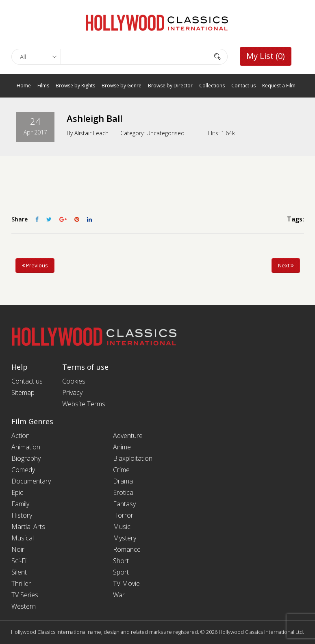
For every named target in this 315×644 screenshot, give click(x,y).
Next (286, 265)
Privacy (72, 392)
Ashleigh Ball (94, 118)
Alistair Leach (91, 133)
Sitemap (23, 392)
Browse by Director (170, 86)
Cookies (74, 381)
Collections (212, 86)
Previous (35, 265)
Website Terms (84, 404)
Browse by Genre (122, 86)
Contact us (243, 86)
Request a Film (279, 86)
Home (24, 86)
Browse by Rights (75, 86)
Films (43, 86)
